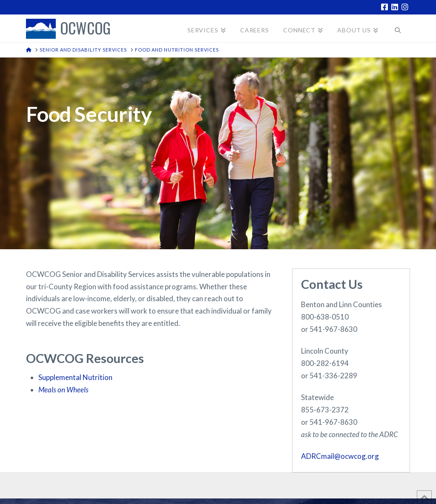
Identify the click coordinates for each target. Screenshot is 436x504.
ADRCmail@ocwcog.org (340, 456)
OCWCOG (85, 29)
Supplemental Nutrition (76, 377)
